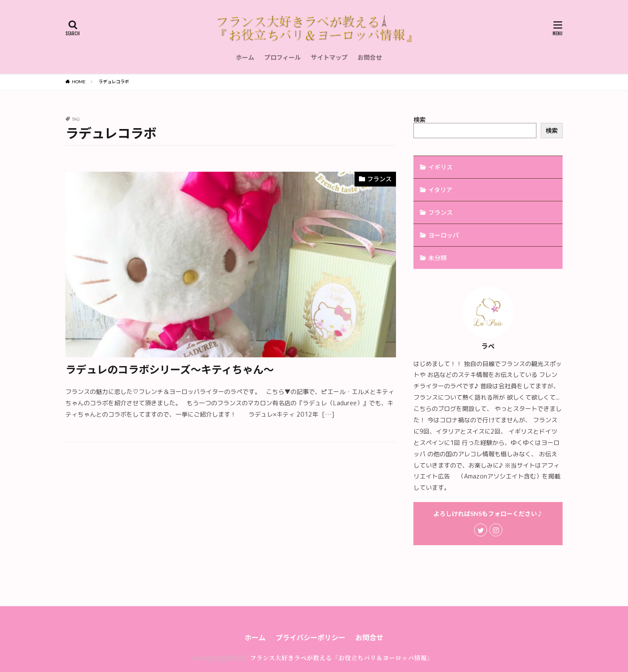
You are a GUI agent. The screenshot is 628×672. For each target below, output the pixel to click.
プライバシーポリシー (311, 637)
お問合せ (370, 57)
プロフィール (283, 57)
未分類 (437, 258)
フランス (379, 179)
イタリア (440, 190)
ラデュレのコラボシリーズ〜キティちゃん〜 (170, 369)
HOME (79, 81)
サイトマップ (329, 57)
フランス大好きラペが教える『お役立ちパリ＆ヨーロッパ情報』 (341, 658)
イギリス (440, 167)
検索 (420, 120)
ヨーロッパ (444, 235)
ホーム (245, 57)
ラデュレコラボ (114, 81)
